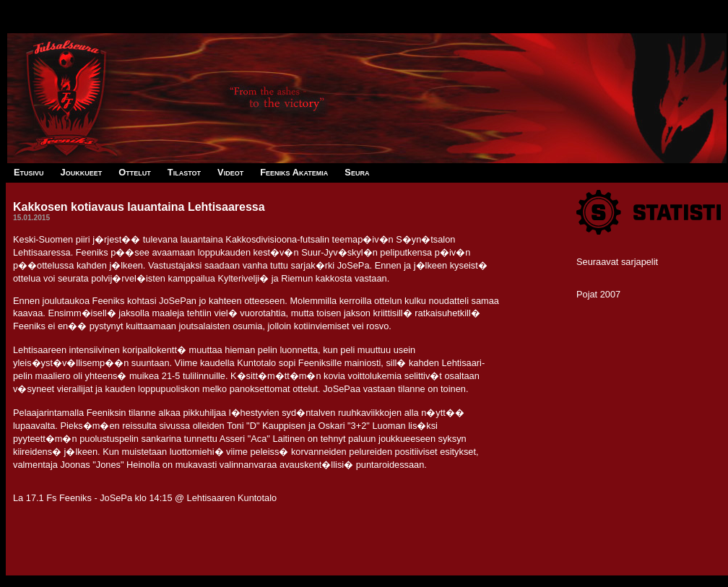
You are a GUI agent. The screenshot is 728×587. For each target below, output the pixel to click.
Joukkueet (82, 172)
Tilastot (184, 172)
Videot (230, 172)
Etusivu (29, 172)
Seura (357, 172)
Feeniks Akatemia (294, 172)
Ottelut (134, 172)
